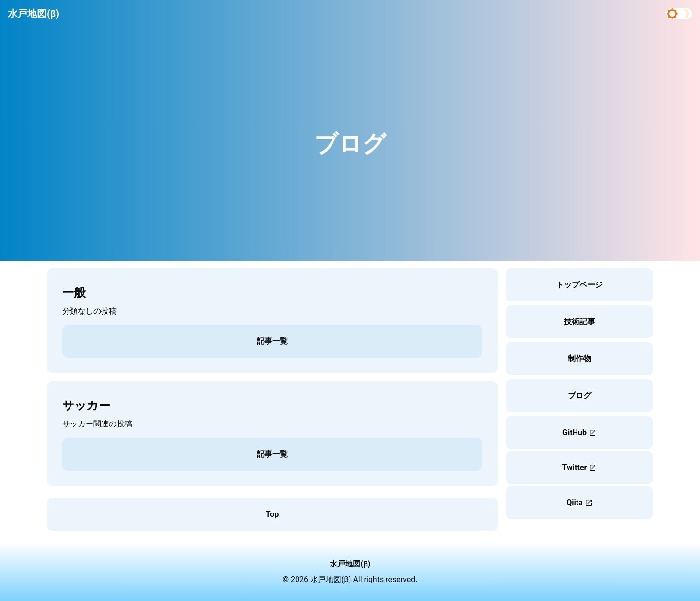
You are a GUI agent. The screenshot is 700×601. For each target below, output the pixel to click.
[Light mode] (672, 14)
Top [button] (272, 514)
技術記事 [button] (579, 322)
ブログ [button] (579, 396)
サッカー (86, 406)
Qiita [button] (579, 503)
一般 (74, 293)
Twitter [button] (580, 468)
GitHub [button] (579, 433)
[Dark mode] (686, 14)
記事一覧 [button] (272, 341)
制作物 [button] (579, 359)
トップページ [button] (579, 285)
